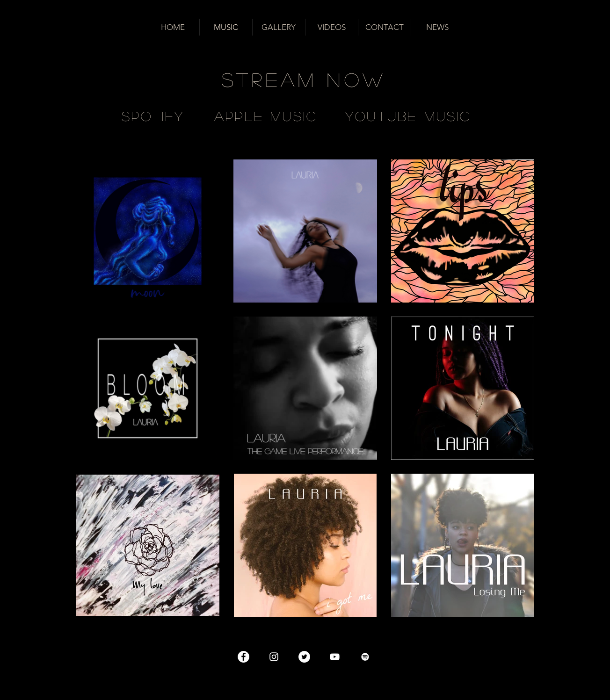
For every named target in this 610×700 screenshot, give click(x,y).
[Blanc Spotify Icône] (365, 657)
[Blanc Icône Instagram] (274, 657)
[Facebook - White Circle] (243, 657)
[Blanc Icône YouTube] (335, 657)
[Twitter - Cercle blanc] (304, 657)
